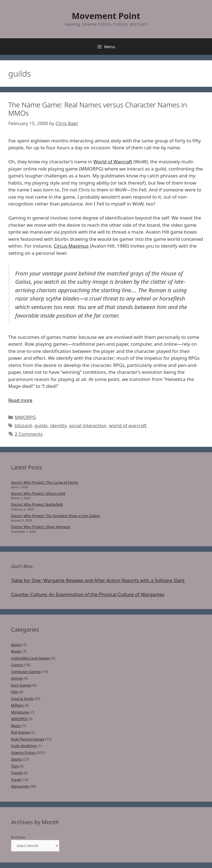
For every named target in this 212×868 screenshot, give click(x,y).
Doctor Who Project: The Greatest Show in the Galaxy (56, 516)
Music (16, 726)
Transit (17, 773)
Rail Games (20, 732)
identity (58, 425)
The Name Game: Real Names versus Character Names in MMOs (98, 109)
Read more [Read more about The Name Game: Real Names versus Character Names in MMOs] (20, 400)
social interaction (88, 425)
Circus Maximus (71, 246)
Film (15, 692)
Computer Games (26, 672)
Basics (16, 645)
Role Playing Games (28, 739)
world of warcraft (128, 425)
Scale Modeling (24, 746)
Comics (17, 665)
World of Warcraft (113, 162)
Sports (16, 759)
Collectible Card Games (31, 658)
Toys (15, 766)
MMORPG (25, 417)
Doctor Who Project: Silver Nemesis (41, 527)
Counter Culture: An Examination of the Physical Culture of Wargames (88, 594)
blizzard (23, 425)
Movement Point (106, 16)
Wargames (20, 786)
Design (17, 678)
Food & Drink (22, 699)
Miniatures (20, 712)
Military (17, 705)
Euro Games (21, 685)
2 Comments (29, 434)
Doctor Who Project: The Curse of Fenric (45, 482)
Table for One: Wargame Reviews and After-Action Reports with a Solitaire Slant (98, 580)
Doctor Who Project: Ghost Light (38, 493)
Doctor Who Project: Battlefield (37, 504)
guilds (41, 425)
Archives (18, 837)
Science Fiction (23, 753)
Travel (16, 780)
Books (16, 651)
